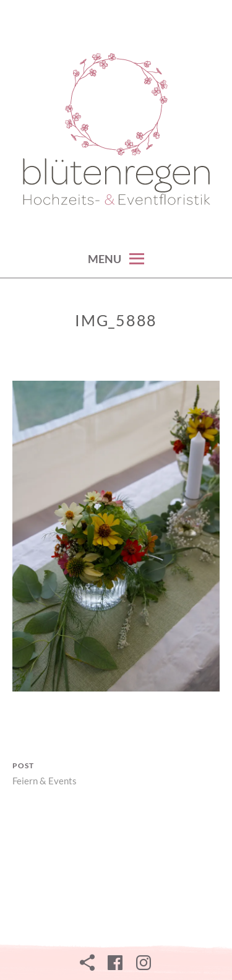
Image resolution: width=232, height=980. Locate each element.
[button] (116, 131)
